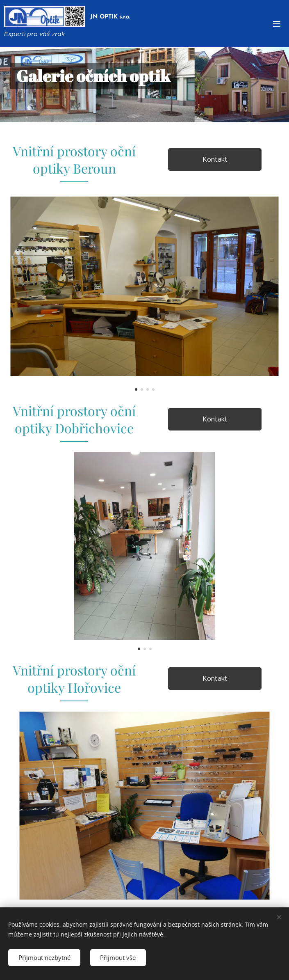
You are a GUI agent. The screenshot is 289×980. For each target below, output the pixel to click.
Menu (277, 24)
